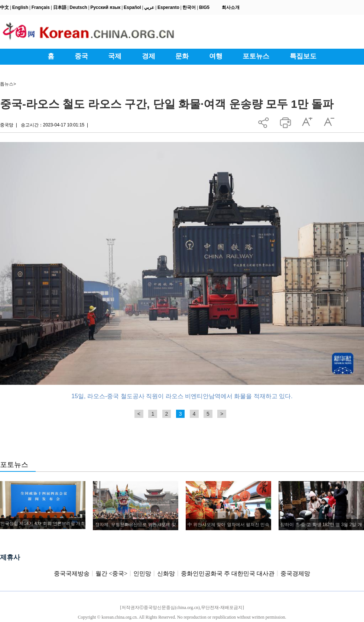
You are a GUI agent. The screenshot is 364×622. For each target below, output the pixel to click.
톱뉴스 (7, 84)
